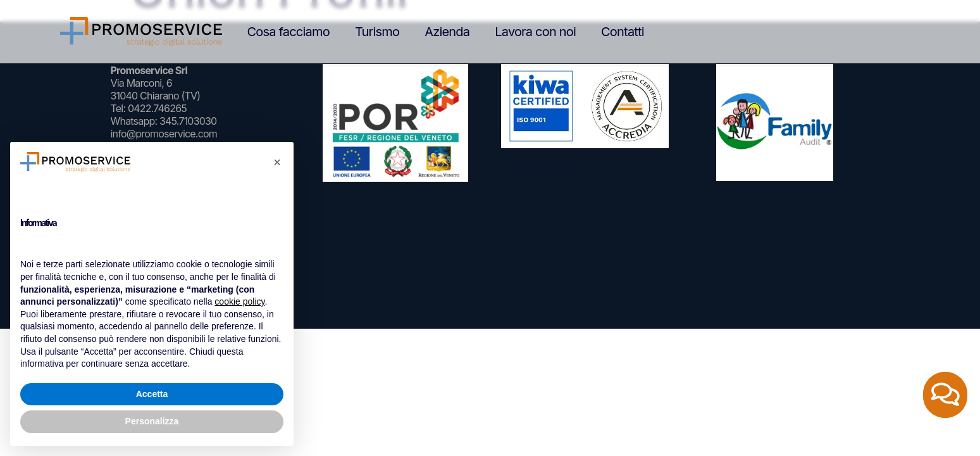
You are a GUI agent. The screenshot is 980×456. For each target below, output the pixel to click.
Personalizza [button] (152, 421)
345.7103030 (188, 121)
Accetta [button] (152, 394)
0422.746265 (157, 108)
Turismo (377, 32)
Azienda (447, 32)
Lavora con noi (535, 32)
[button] (277, 162)
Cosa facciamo (288, 32)
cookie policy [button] (239, 301)
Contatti (623, 32)
